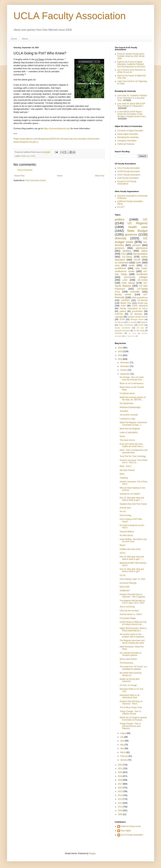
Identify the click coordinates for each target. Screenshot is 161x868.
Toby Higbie (126, 831)
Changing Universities (127, 141)
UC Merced (119, 322)
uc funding (132, 322)
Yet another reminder (129, 415)
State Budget (137, 231)
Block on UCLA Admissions (131, 383)
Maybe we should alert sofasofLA (129, 680)
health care (25, 156)
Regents (144, 322)
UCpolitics (119, 333)
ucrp (117, 265)
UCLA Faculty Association (70, 16)
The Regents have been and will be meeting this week (132, 642)
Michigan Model (137, 319)
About (25, 39)
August (123, 733)
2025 (120, 351)
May (122, 745)
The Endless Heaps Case (131, 707)
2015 (120, 791)
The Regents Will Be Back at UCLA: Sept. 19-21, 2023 (132, 602)
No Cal (123, 511)
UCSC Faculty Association (129, 175)
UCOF (141, 325)
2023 (120, 359)
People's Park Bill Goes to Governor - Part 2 (131, 703)
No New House (126, 535)
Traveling (124, 478)
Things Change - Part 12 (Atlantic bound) (130, 713)
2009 (120, 814)
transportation (140, 254)
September (125, 374)
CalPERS (125, 300)
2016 (120, 788)
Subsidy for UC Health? (130, 494)
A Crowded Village (128, 618)
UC (145, 219)
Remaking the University (128, 137)
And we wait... (126, 508)
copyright (119, 317)
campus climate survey (138, 317)
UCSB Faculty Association (129, 171)
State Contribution (126, 325)
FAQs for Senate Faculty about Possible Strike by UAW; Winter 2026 (131, 56)
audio (132, 265)
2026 (120, 348)
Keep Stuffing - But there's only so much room (133, 540)
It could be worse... (128, 393)
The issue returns (127, 440)
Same (122, 436)
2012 (120, 803)
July (122, 737)
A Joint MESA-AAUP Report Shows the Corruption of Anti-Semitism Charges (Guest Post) (131, 114)
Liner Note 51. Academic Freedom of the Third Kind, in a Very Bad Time (132, 98)
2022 (120, 765)
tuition (144, 251)
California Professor (126, 144)
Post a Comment (25, 170)
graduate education (123, 331)
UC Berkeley (136, 314)
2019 (120, 776)
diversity (121, 238)
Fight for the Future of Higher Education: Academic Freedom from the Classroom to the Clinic (131, 64)
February (124, 756)
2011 (120, 807)
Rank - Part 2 (125, 466)
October (124, 370)
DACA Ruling (125, 515)
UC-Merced (142, 300)
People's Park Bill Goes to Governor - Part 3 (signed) (132, 596)
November (125, 366)
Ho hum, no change (128, 685)
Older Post (100, 176)
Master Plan (126, 303)
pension (136, 245)
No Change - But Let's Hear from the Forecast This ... (132, 378)
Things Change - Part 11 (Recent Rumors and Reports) (130, 726)
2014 (120, 795)
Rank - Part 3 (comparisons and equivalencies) (133, 451)
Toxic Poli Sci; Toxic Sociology (133, 456)
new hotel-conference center (131, 270)
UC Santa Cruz (130, 336)
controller (135, 292)
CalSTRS (119, 314)
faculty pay (143, 303)
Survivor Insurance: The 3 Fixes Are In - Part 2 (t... (133, 461)
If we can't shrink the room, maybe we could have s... (132, 445)
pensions (120, 248)
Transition (124, 411)
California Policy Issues (131, 826)
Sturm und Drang (127, 607)
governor (131, 234)
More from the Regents (130, 429)
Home (14, 39)
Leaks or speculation (129, 432)
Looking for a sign (127, 419)
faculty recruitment (123, 328)
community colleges (136, 277)
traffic (139, 263)
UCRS (122, 319)
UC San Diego (139, 331)
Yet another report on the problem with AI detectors (132, 635)
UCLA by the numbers (129, 611)
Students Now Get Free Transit (133, 504)
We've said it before (128, 659)
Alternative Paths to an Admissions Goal (130, 696)
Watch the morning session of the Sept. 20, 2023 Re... (133, 398)
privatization (137, 311)
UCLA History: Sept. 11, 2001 (132, 579)
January (124, 760)
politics (120, 219)
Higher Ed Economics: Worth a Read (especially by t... (133, 629)
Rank (122, 474)
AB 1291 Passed (127, 470)
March (123, 752)
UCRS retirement (140, 306)
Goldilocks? (125, 591)
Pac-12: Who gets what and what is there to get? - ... (132, 499)
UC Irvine (132, 333)
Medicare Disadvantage (130, 407)
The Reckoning (126, 663)
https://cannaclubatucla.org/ (57, 128)
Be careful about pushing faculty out (131, 674)
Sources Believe (127, 532)
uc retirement (122, 263)
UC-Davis (127, 257)
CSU (124, 254)
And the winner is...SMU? (131, 614)
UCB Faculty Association (128, 178)
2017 (120, 784)
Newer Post (19, 176)
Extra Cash (124, 587)
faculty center (123, 294)
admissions (142, 248)
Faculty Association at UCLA (134, 308)
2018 (120, 780)
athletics (127, 251)
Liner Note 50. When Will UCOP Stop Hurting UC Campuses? (131, 105)
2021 (120, 769)
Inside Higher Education (128, 134)
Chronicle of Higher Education (130, 131)
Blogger (92, 853)
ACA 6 (122, 553)
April (122, 748)
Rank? (123, 545)
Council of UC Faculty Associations (127, 183)
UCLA (33, 156)
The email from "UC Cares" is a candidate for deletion (133, 668)
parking (123, 311)
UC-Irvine (143, 280)
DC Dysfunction (126, 403)
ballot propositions (140, 298)
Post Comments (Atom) (36, 180)
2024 (120, 355)
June (123, 741)
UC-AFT (121, 207)
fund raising (128, 283)
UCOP (137, 260)
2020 (120, 772)
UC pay (140, 328)
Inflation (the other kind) (130, 549)
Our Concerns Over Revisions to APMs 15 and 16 (131, 71)
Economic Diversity (128, 583)
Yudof (123, 306)
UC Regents (138, 223)
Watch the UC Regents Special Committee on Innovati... (133, 719)
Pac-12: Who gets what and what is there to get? (132, 570)
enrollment (142, 274)
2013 (120, 799)
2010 (120, 811)
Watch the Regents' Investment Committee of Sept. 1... (133, 424)
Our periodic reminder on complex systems (131, 654)
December (125, 363)
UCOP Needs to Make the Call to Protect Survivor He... (133, 623)
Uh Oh (123, 575)
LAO (125, 280)
